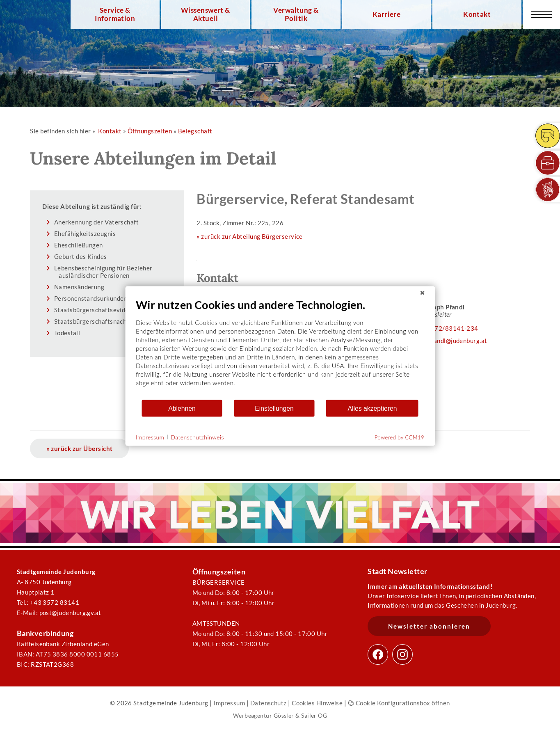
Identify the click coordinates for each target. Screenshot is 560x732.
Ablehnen (182, 408)
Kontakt (477, 14)
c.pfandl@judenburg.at (455, 341)
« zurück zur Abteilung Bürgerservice (249, 236)
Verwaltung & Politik (296, 14)
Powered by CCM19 (399, 437)
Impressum (229, 703)
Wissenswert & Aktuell (206, 14)
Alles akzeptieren (372, 408)
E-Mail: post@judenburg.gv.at (59, 613)
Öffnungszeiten (150, 131)
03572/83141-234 (451, 328)
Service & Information (115, 14)
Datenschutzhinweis (197, 437)
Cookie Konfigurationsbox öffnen (399, 703)
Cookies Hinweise (317, 703)
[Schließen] (422, 293)
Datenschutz (269, 703)
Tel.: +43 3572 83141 (48, 602)
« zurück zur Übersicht (79, 448)
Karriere (387, 14)
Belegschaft (195, 131)
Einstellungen (274, 408)
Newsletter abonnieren (429, 626)
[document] (280, 349)
